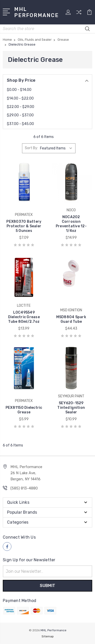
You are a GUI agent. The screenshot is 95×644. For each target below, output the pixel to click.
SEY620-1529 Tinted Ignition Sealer (71, 408)
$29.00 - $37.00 (20, 115)
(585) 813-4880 (24, 488)
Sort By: (31, 148)
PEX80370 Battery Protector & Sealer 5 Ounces (24, 226)
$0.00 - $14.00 (19, 90)
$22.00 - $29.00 (21, 107)
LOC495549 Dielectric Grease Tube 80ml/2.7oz (24, 317)
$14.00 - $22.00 (20, 98)
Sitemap (48, 636)
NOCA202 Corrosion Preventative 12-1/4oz (71, 224)
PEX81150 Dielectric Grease (24, 410)
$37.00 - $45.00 (20, 124)
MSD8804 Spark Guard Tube (71, 319)
